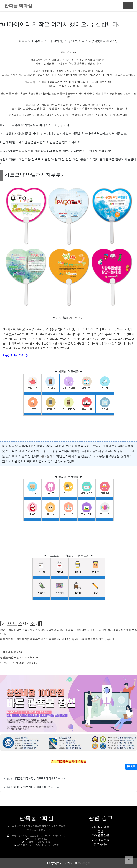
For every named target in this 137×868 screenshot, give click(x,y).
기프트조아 (76, 318)
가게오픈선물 (101, 835)
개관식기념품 (101, 827)
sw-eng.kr (84, 863)
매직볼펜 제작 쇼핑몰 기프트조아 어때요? (35, 778)
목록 (131, 767)
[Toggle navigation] (128, 6)
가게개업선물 (101, 840)
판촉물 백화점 (18, 6)
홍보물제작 (48, 456)
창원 (101, 831)
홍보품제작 (101, 844)
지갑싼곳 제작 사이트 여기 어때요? (32, 787)
